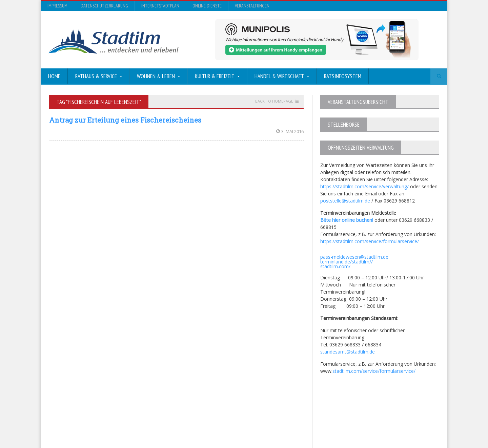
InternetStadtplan (160, 6)
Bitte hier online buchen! (347, 220)
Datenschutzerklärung (104, 6)
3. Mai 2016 (290, 131)
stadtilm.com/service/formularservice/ (374, 371)
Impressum (57, 6)
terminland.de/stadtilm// (347, 262)
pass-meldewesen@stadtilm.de (354, 257)
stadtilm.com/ (335, 266)
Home (54, 76)
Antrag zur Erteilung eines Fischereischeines (125, 120)
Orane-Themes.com (183, 425)
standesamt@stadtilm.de (348, 352)
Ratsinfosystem (343, 76)
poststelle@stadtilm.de (345, 201)
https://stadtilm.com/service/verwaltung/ (364, 186)
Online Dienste (207, 6)
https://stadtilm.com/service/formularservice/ (370, 241)
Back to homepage (274, 101)
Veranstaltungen (252, 6)
